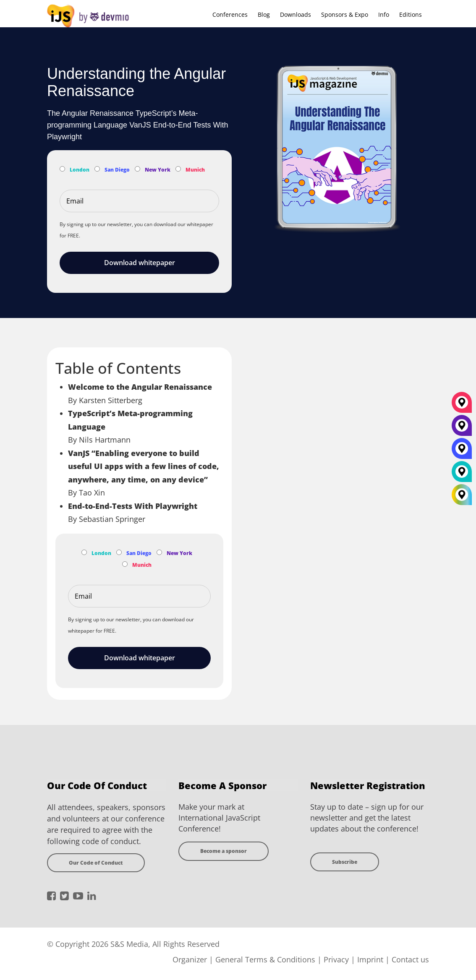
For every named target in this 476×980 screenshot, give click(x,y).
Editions (411, 14)
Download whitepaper (140, 263)
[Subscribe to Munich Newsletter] (178, 169)
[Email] (139, 201)
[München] (462, 406)
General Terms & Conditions (265, 959)
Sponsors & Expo (345, 14)
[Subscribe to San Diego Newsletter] (97, 169)
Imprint (370, 959)
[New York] (462, 429)
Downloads (296, 14)
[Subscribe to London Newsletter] (62, 169)
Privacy (336, 959)
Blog (264, 14)
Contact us (410, 959)
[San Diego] (462, 452)
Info (384, 14)
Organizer (190, 959)
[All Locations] (462, 495)
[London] (462, 475)
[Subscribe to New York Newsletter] (137, 169)
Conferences (230, 14)
